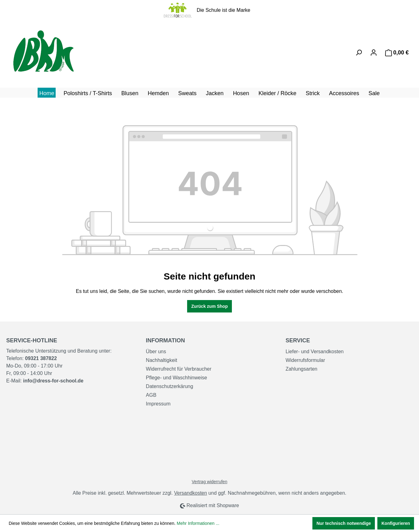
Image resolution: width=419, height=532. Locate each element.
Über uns (156, 352)
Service (298, 340)
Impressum (158, 404)
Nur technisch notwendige (344, 523)
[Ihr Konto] (374, 53)
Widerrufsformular (305, 360)
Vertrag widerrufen (209, 482)
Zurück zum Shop (209, 306)
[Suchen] (359, 53)
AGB (151, 395)
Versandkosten (191, 493)
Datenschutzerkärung (169, 386)
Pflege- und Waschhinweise (176, 378)
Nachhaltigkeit (161, 360)
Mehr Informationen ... (198, 523)
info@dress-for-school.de (53, 381)
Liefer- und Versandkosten (315, 352)
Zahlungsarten (302, 369)
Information (165, 340)
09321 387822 (41, 358)
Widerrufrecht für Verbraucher (179, 369)
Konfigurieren (396, 523)
